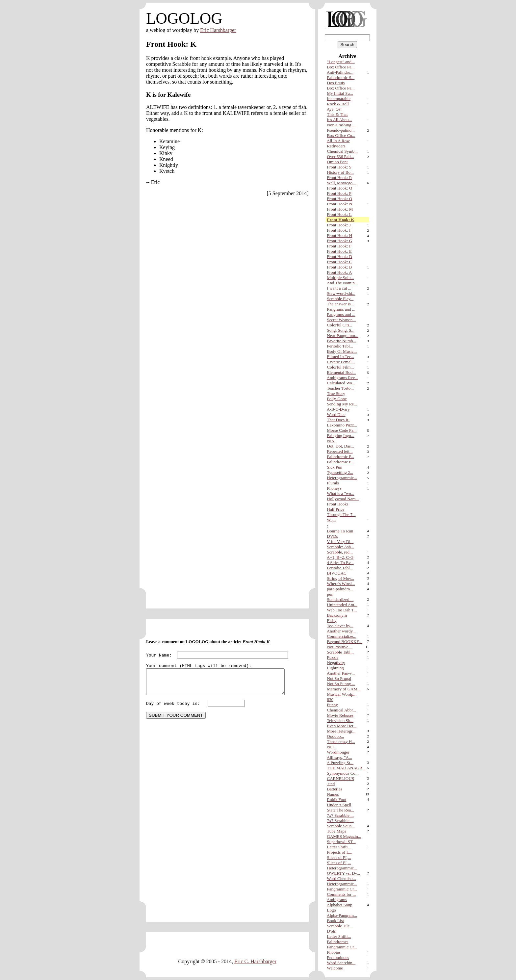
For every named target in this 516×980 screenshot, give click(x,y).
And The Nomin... (342, 283)
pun (330, 594)
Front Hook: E (339, 251)
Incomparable (339, 99)
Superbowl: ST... (341, 842)
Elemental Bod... (341, 372)
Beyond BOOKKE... (345, 642)
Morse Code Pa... (342, 430)
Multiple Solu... (341, 278)
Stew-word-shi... (341, 293)
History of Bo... (340, 172)
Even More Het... (342, 726)
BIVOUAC (337, 573)
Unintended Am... (342, 605)
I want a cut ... (339, 288)
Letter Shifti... (339, 847)
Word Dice (336, 414)
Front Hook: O (340, 199)
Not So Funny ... (341, 684)
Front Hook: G (340, 241)
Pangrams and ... (341, 309)
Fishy (332, 620)
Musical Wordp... (342, 694)
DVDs (333, 536)
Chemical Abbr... (342, 710)
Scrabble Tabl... (340, 652)
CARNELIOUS (341, 778)
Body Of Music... (342, 351)
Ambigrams (337, 900)
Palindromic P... (341, 457)
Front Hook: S (339, 167)
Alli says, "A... (339, 757)
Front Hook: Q (340, 188)
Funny (333, 705)
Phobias (334, 952)
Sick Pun (335, 467)
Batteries (335, 789)
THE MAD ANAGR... (346, 768)
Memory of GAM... (344, 689)
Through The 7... (341, 515)
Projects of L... (340, 852)
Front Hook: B (340, 267)
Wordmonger (338, 752)
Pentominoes (338, 957)
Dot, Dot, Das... (341, 446)
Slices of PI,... (339, 857)
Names (333, 794)
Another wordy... (341, 631)
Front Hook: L (339, 214)
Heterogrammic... (342, 478)
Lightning (335, 668)
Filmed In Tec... (341, 357)
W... (331, 520)
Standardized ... (340, 599)
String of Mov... (341, 578)
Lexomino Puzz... (342, 425)
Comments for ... (342, 894)
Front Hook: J (339, 225)
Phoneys (334, 488)
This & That (337, 114)
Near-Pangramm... (343, 335)
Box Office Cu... (341, 135)
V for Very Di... (340, 542)
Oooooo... (336, 736)
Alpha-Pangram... (342, 915)
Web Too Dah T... (342, 610)
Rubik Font (337, 799)
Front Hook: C (340, 262)
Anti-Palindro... (340, 72)
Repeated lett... (340, 451)
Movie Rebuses (340, 715)
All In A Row (338, 141)
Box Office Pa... (341, 67)
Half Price (336, 509)
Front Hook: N (340, 204)
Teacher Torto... (340, 388)
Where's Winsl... (341, 584)
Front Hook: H (340, 235)
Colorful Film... (341, 367)
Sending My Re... (342, 404)
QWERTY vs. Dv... (344, 873)
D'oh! (332, 931)
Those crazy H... (341, 742)
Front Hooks (338, 504)
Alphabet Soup (340, 905)
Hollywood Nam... (343, 499)
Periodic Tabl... (340, 346)
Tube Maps (336, 831)
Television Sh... (340, 721)
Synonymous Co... (343, 773)
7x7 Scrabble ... (340, 815)
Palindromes (338, 942)
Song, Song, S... (341, 330)
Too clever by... (340, 626)
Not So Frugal (339, 678)
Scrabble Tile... (340, 926)
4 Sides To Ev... (340, 563)
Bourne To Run (340, 531)
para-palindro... (340, 589)
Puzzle (333, 657)
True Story (336, 393)
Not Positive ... (340, 647)
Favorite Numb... (342, 341)
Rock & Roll (338, 104)
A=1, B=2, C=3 (340, 557)
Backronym (337, 615)
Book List (336, 921)
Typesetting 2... (340, 472)
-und (331, 784)
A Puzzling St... (340, 763)
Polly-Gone (337, 399)
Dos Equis (336, 83)
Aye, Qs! (334, 109)
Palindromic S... (341, 77)
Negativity (336, 663)
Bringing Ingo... (341, 436)
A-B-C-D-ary (338, 409)
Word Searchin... (341, 963)
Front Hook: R (340, 178)
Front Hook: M (340, 209)
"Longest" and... (341, 62)
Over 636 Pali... (341, 156)
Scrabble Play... (340, 299)
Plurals (333, 483)
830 (330, 699)
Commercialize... (342, 636)
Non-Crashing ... (341, 125)
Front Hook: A (340, 272)
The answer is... (340, 304)
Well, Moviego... (341, 183)
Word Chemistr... (341, 878)
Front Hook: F (339, 246)
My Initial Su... (340, 93)
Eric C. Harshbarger (255, 962)
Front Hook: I (339, 230)
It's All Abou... (340, 120)
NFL (331, 747)
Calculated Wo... (341, 383)
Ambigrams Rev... (342, 378)
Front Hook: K (341, 220)
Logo (332, 910)
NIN (331, 441)
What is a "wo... (340, 493)
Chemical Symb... (342, 151)
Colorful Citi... (340, 325)
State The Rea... (341, 810)
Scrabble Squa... (341, 826)
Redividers (336, 146)
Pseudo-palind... (341, 130)
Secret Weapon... (342, 320)
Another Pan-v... (341, 673)
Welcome (335, 968)
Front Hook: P (339, 193)
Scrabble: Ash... (341, 547)
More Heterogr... (341, 731)
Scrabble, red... (340, 552)
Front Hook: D (340, 257)
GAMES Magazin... (344, 836)
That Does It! (338, 420)
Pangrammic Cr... (342, 889)
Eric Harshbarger (218, 30)
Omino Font (337, 162)
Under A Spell (339, 805)
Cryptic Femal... (341, 362)
